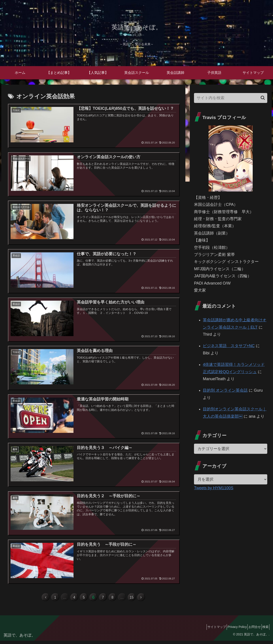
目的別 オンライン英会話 (225, 390)
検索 (264, 630)
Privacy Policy (230, 630)
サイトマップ (206, 630)
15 (141, 600)
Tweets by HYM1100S (214, 488)
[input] (231, 98)
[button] (263, 98)
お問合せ (250, 630)
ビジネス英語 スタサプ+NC (229, 346)
